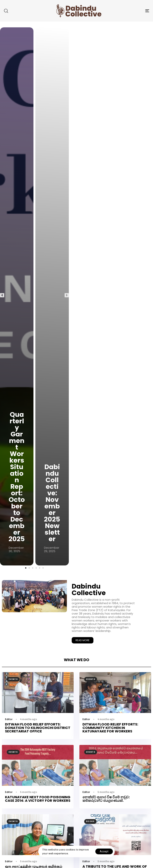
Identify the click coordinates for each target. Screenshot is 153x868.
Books (90, 821)
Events (13, 679)
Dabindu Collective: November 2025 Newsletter (52, 503)
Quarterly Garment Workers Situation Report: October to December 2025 (17, 477)
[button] (6, 11)
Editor (9, 719)
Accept (104, 851)
